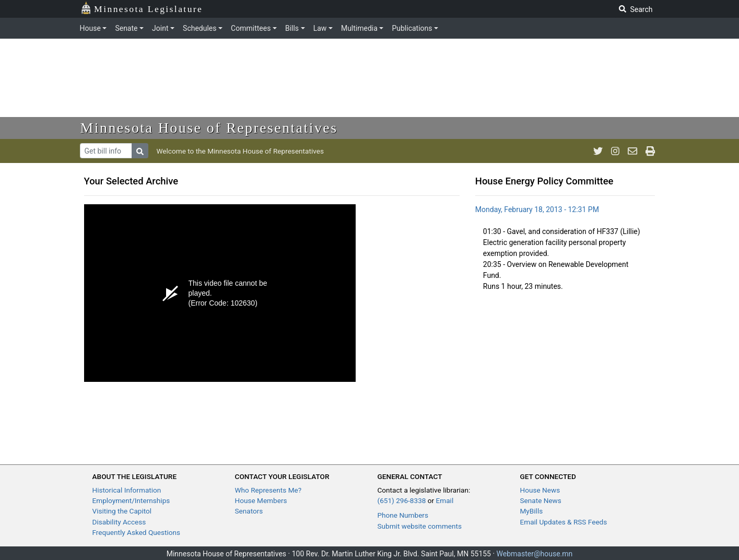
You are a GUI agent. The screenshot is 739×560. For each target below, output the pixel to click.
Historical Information (127, 490)
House (90, 28)
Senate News (541, 500)
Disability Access (119, 522)
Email (445, 500)
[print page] (650, 151)
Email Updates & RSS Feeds (564, 522)
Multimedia (359, 28)
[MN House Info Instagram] (615, 151)
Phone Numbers (403, 515)
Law (320, 28)
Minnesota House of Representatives (209, 128)
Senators (249, 511)
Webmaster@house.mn (535, 554)
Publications (412, 28)
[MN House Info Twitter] (598, 151)
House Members (261, 500)
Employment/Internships (131, 500)
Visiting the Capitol (122, 511)
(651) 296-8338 (402, 500)
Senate (126, 28)
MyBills (532, 511)
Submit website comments (420, 526)
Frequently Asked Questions (137, 532)
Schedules (200, 28)
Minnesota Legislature (142, 8)
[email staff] (632, 151)
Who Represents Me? (268, 490)
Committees (251, 28)
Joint (160, 28)
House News (540, 490)
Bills (292, 28)
